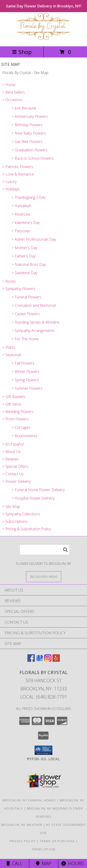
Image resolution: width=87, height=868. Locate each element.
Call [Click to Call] (14, 863)
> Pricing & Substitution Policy (27, 529)
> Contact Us (13, 474)
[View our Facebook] (31, 660)
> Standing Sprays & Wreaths (35, 322)
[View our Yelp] (56, 660)
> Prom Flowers (15, 419)
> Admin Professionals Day (34, 239)
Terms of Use (44, 849)
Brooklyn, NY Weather (22, 825)
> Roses (9, 281)
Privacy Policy (23, 841)
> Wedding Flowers (18, 412)
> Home (9, 85)
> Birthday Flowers (27, 125)
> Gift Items (12, 404)
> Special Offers (15, 466)
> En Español (13, 444)
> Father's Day (24, 256)
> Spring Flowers (25, 380)
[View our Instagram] (48, 660)
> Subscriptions (15, 521)
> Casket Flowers (26, 314)
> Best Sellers (14, 92)
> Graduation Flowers (30, 150)
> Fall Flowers (23, 363)
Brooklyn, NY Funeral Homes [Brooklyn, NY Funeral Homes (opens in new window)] (29, 800)
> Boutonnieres (24, 436)
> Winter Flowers (26, 372)
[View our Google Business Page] (39, 660)
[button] (43, 750)
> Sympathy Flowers (19, 289)
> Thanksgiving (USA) (29, 197)
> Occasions (13, 100)
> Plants (9, 347)
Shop (22, 52)
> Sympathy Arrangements (33, 331)
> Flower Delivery (16, 481)
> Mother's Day (24, 248)
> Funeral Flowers (26, 297)
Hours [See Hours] (72, 863)
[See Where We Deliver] (44, 576)
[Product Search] (45, 550)
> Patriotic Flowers (18, 167)
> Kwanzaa (21, 214)
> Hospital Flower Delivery (33, 498)
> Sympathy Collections (21, 514)
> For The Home (25, 339)
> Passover (21, 231)
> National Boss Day (29, 264)
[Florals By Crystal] (44, 39)
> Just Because (24, 108)
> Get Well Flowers (27, 142)
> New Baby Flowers (29, 133)
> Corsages (21, 427)
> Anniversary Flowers (30, 116)
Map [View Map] (44, 863)
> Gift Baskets (14, 397)
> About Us (11, 452)
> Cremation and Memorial (34, 305)
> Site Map (11, 507)
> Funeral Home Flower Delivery (38, 490)
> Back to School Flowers (33, 158)
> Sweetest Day (24, 273)
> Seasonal (11, 355)
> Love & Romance (18, 174)
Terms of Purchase (57, 841)
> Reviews (11, 459)
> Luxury (9, 182)
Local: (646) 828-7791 (44, 697)
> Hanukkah (21, 206)
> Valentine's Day (26, 223)
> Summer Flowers (27, 388)
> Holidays (11, 189)
